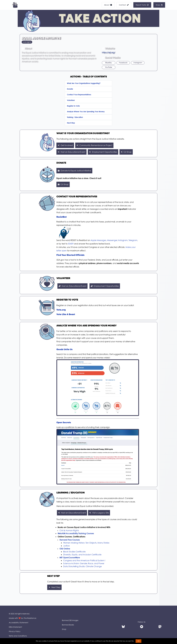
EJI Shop (126, 152)
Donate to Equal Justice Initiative (74, 171)
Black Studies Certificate (74, 552)
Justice (66, 546)
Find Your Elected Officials (70, 255)
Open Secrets (64, 423)
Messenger (112, 240)
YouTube (109, 67)
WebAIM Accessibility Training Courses (76, 533)
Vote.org (61, 310)
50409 (71, 244)
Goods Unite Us (64, 350)
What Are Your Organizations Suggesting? (84, 83)
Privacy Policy (15, 631)
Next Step (71, 123)
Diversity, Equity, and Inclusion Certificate (82, 555)
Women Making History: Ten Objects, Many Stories (86, 543)
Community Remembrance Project (94, 145)
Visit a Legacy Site (99, 513)
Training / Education (75, 117)
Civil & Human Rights (69, 530)
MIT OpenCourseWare (70, 558)
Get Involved (65, 145)
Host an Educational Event (71, 152)
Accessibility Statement (19, 623)
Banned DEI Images (70, 620)
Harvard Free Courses (70, 540)
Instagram (138, 63)
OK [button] (138, 641)
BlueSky (109, 63)
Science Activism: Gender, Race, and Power (84, 563)
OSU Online (65, 549)
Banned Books (68, 625)
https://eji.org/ (109, 52)
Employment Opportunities (103, 152)
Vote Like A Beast (66, 314)
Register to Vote (73, 106)
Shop (64, 629)
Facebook (123, 63)
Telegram (133, 240)
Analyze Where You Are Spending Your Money (86, 112)
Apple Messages (98, 240)
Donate (70, 89)
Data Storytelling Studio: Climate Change (82, 566)
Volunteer (71, 100)
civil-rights (27, 42)
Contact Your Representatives (79, 95)
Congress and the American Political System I (84, 560)
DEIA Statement (15, 627)
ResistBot (62, 217)
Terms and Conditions (18, 636)
